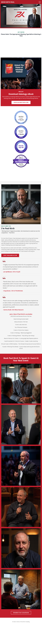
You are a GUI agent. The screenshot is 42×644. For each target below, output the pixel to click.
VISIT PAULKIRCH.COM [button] (10, 255)
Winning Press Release (13, 347)
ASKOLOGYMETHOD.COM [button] (21, 102)
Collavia (16, 338)
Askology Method (17, 336)
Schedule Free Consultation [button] (21, 613)
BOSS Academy (14, 344)
